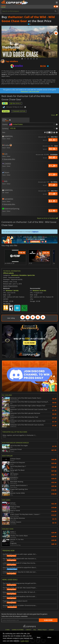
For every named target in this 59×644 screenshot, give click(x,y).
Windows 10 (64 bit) (39, 291)
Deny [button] (39, 637)
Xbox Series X (16, 103)
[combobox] (32, 124)
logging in (35, 232)
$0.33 (53, 140)
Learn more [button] (25, 641)
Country (5, 124)
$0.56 (53, 149)
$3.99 (53, 211)
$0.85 (53, 157)
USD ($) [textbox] (13, 128)
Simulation (23, 275)
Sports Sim (31, 275)
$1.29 (53, 166)
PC (5, 103)
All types (6, 111)
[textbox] (16, 124)
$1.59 (53, 175)
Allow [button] (49, 637)
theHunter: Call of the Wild (30, 92)
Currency (5, 129)
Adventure (15, 275)
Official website (8, 273)
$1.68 (53, 194)
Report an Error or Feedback (47, 218)
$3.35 (53, 201)
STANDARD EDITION (19, 111)
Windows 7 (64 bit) (12, 291)
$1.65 (53, 185)
